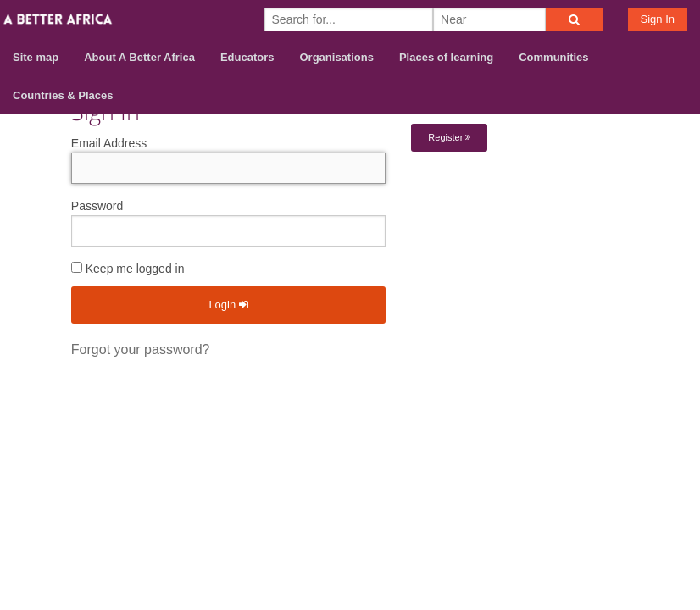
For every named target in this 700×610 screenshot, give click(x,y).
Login (228, 305)
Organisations (337, 57)
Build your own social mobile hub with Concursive (350, 448)
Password (97, 206)
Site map (36, 57)
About (548, 387)
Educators (247, 57)
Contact (608, 387)
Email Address (109, 143)
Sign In (658, 19)
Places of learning (446, 57)
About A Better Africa (139, 57)
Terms (669, 387)
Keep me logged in (128, 269)
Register (449, 137)
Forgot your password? (141, 349)
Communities (553, 57)
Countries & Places (63, 95)
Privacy (665, 409)
